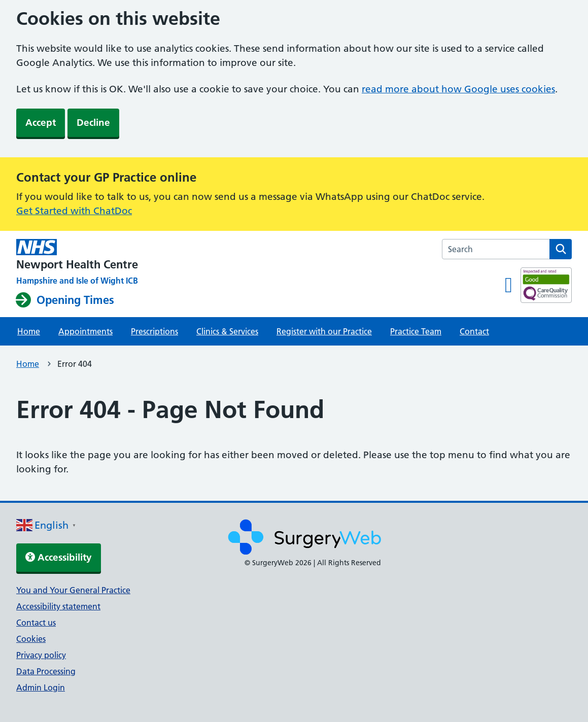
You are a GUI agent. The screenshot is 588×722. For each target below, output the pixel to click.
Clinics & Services (227, 331)
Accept (41, 123)
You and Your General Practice (73, 590)
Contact (474, 331)
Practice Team (416, 331)
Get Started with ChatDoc (74, 211)
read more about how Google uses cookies (458, 89)
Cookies (31, 639)
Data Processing (46, 671)
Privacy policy (41, 655)
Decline (93, 123)
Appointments (85, 331)
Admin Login (41, 687)
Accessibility (59, 557)
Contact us (36, 623)
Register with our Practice (324, 331)
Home (29, 331)
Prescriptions (154, 331)
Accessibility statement (58, 606)
